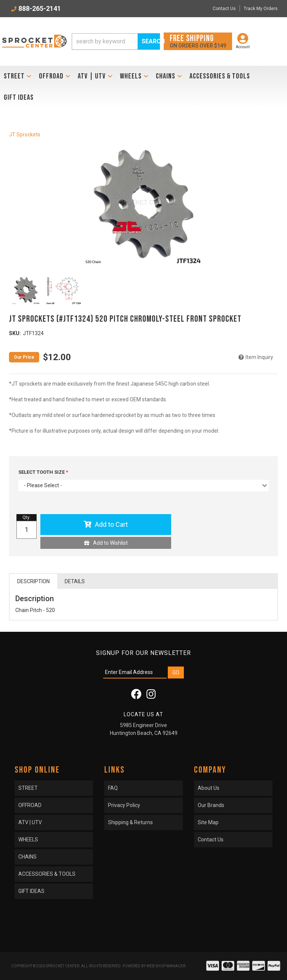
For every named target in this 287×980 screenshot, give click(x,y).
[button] (116, 41)
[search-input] (105, 41)
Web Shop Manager (166, 966)
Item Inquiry (259, 357)
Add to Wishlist (110, 543)
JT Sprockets (25, 135)
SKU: (15, 333)
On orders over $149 (198, 41)
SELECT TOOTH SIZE (42, 472)
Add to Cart (111, 524)
